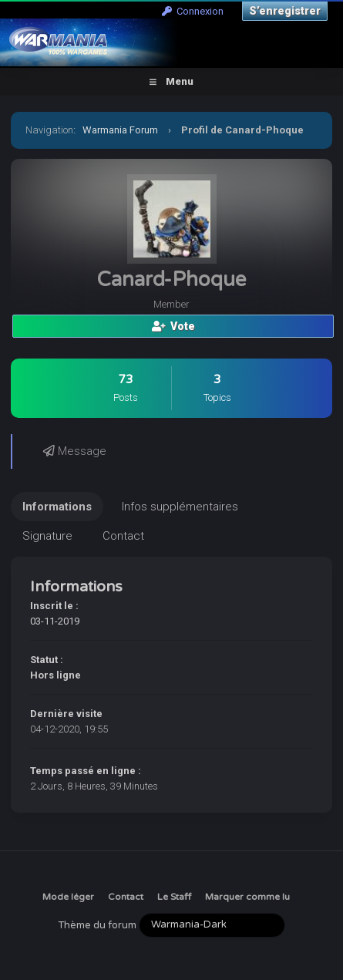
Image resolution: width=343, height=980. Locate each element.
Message (75, 451)
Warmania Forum (120, 130)
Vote (173, 326)
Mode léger (68, 897)
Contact (126, 897)
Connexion (193, 11)
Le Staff (174, 897)
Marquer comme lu (247, 897)
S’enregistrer (285, 11)
